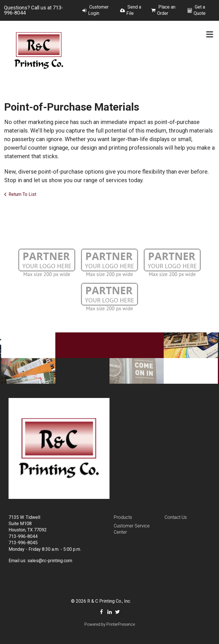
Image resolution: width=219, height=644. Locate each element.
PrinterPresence (121, 624)
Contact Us (176, 517)
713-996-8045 (23, 543)
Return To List (22, 194)
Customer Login (98, 10)
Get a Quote (200, 10)
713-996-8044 (23, 536)
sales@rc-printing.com (50, 561)
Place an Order (166, 10)
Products (123, 517)
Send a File (134, 10)
